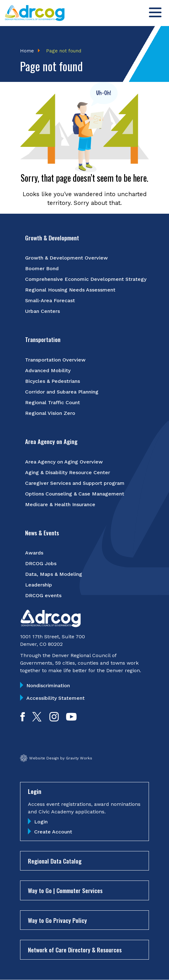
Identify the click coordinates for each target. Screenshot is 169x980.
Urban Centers (42, 311)
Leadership (39, 585)
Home (27, 51)
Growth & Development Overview (66, 258)
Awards (34, 553)
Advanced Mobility (48, 370)
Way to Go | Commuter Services (65, 890)
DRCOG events (43, 595)
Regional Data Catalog (55, 861)
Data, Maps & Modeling (54, 574)
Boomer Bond (42, 268)
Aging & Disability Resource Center (68, 472)
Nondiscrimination (48, 685)
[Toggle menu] (155, 12)
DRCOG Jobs (41, 563)
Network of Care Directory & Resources (75, 950)
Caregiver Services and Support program (75, 483)
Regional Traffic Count (53, 402)
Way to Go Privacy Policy (57, 920)
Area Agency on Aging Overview (64, 462)
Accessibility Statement (55, 698)
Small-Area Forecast (50, 300)
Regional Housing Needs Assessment (70, 290)
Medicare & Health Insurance (60, 504)
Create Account (53, 832)
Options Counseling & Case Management (75, 494)
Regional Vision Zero (50, 413)
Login (41, 822)
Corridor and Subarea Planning (62, 392)
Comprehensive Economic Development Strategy (86, 279)
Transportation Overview (55, 360)
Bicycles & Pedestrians (53, 381)
